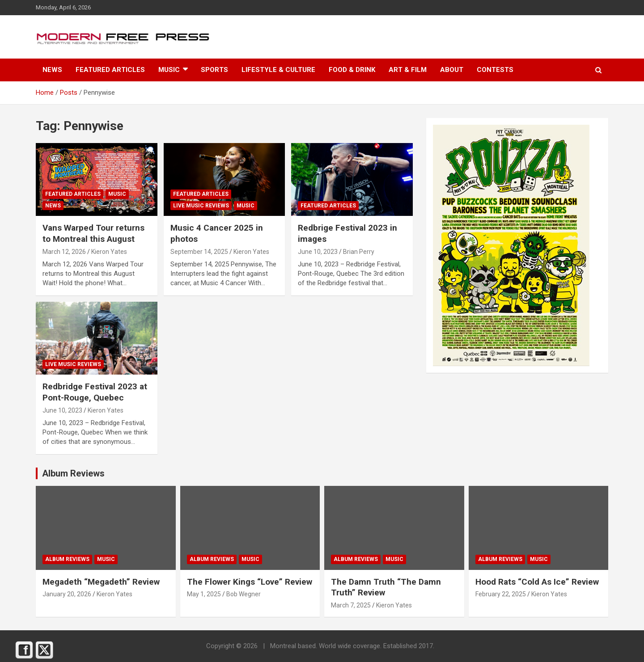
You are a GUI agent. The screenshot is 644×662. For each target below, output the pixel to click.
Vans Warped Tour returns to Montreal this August (93, 233)
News (52, 70)
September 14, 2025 (199, 252)
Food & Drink (352, 70)
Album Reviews (67, 559)
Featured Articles (110, 70)
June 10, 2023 (318, 252)
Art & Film (408, 70)
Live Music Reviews (201, 206)
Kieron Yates (109, 252)
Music (169, 70)
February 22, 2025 (501, 594)
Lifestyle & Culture (278, 70)
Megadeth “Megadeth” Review (101, 582)
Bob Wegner (244, 594)
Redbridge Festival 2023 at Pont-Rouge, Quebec (95, 392)
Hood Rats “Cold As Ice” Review (537, 582)
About (452, 70)
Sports (214, 70)
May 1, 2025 (204, 594)
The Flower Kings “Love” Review (250, 582)
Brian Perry (359, 252)
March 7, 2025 (351, 605)
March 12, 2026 (64, 252)
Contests (495, 70)
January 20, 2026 (67, 594)
